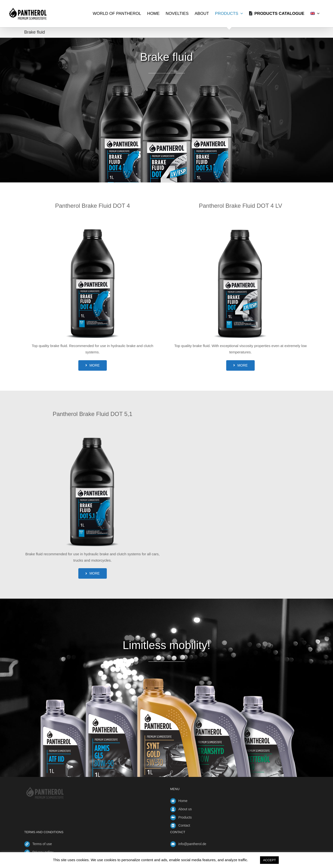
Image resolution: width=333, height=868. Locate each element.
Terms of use (42, 844)
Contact (184, 825)
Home (183, 801)
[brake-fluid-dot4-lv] (241, 217)
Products (185, 817)
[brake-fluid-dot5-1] (93, 425)
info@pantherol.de (192, 844)
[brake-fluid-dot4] (93, 217)
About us (185, 809)
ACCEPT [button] (269, 860)
